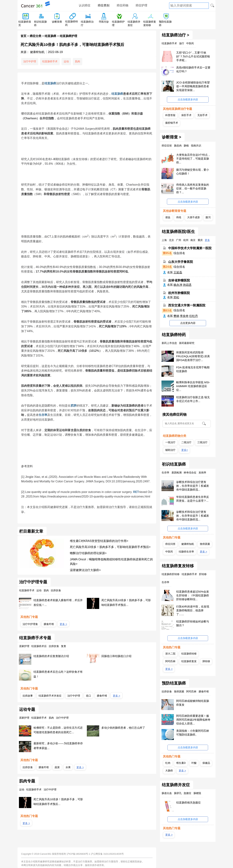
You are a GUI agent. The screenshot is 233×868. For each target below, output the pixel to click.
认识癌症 (85, 5)
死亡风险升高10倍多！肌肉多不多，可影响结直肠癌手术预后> (110, 547)
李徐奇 (184, 316)
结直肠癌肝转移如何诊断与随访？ (193, 623)
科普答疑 (170, 115)
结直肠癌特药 (174, 335)
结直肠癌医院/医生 (178, 232)
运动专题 (27, 710)
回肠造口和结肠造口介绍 (116, 656)
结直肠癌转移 (189, 654)
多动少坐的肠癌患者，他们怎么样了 (123, 728)
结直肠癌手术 (50, 61)
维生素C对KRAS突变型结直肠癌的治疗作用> (99, 541)
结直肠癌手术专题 (35, 638)
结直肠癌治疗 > (176, 35)
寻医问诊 (104, 22)
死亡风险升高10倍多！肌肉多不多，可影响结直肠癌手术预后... (126, 602)
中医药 (169, 552)
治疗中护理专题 (33, 582)
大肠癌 (169, 771)
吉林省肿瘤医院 (179, 280)
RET (136, 492)
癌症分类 (35, 36)
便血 (168, 217)
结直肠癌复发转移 (178, 566)
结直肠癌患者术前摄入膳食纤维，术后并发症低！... (58, 602)
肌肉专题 (27, 781)
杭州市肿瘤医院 (179, 293)
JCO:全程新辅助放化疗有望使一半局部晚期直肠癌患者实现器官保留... (193, 86)
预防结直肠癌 (174, 683)
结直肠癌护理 (68, 36)
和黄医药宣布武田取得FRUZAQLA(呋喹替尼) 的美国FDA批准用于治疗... (193, 356)
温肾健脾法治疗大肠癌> (85, 570)
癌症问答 (170, 544)
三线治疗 (202, 442)
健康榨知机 (188, 544)
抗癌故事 (28, 696)
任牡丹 (193, 316)
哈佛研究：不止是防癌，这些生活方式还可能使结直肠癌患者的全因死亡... (58, 730)
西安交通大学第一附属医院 (187, 305)
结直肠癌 (50, 36)
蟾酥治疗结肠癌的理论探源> (88, 553)
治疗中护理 (30, 61)
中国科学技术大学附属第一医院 (190, 248)
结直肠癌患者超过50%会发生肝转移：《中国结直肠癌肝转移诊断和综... (193, 595)
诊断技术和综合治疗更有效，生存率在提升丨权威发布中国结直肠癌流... (193, 486)
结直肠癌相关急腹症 (188, 803)
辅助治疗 (170, 450)
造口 (88, 696)
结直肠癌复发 (189, 661)
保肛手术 (186, 115)
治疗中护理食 (30, 624)
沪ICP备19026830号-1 (79, 854)
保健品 (206, 763)
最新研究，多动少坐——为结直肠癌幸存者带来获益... (58, 746)
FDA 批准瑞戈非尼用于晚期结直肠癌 (193, 369)
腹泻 (208, 217)
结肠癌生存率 (186, 552)
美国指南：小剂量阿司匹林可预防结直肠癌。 (193, 733)
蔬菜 (57, 767)
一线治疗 (170, 442)
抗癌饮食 (28, 767)
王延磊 (178, 272)
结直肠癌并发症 (176, 785)
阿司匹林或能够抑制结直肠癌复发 (193, 703)
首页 (23, 36)
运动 (66, 61)
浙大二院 (170, 654)
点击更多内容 (188, 323)
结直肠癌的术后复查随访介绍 (51, 656)
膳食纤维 (49, 624)
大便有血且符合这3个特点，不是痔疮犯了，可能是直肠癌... (193, 159)
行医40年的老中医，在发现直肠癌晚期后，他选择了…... (193, 610)
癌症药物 (123, 5)
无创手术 (202, 115)
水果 (68, 767)
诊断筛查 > (172, 137)
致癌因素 (205, 544)
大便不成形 (193, 217)
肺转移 (206, 661)
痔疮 (179, 217)
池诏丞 (187, 285)
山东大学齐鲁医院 (181, 262)
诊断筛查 (57, 22)
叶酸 (194, 763)
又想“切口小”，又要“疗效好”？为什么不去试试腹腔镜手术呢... (193, 56)
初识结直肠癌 (174, 464)
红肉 (168, 763)
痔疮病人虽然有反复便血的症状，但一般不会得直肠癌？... (193, 188)
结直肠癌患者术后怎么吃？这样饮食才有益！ (58, 674)
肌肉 (78, 61)
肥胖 (74, 406)
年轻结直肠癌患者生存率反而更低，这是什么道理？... (193, 499)
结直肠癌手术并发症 (50, 696)
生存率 (43, 415)
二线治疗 (186, 442)
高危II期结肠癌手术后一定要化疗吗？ (193, 69)
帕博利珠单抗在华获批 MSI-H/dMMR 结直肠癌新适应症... (193, 386)
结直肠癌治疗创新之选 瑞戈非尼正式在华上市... (193, 399)
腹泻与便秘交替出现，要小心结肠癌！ (193, 172)
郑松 (176, 297)
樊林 (176, 316)
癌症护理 (141, 5)
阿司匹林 (170, 661)
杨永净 (178, 285)
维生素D (181, 763)
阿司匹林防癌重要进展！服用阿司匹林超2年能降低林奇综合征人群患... (193, 720)
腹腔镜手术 (172, 123)
